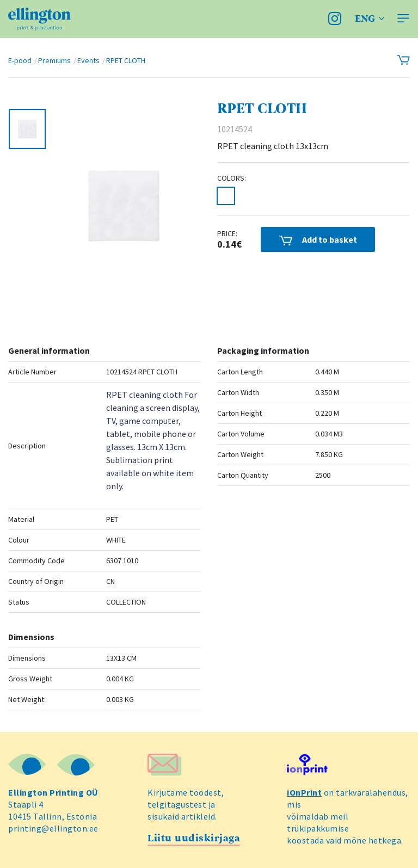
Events (88, 60)
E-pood (20, 60)
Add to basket (318, 240)
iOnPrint (304, 792)
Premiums (54, 60)
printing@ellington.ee (53, 828)
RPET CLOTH (126, 60)
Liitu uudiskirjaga (194, 838)
